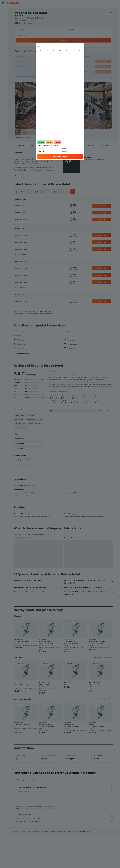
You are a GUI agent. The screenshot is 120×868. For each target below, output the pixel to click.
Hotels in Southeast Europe (58, 864)
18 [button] (38, 62)
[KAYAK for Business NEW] (3, 31)
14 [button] (52, 57)
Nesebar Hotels (71, 864)
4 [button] (38, 52)
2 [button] (29, 52)
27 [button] (47, 66)
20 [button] (47, 62)
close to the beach (20, 424)
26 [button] (43, 66)
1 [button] (57, 48)
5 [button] (43, 52)
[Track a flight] (3, 27)
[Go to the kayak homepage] (13, 3)
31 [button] (33, 71)
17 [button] (33, 62)
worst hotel (31, 415)
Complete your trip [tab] (23, 812)
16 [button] (29, 62)
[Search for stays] (3, 13)
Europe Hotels (32, 864)
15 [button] (57, 57)
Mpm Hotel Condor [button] (45, 674)
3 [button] (33, 52)
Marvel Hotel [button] (19, 672)
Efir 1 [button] (66, 715)
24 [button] (33, 66)
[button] (3, 3)
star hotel (38, 424)
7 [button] (52, 52)
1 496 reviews (28, 23)
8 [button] (57, 52)
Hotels (25, 864)
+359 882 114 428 (21, 20)
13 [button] (47, 57)
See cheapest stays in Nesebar (103, 690)
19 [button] (43, 62)
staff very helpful (30, 419)
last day (17, 428)
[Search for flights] (3, 9)
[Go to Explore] (3, 23)
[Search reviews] (74, 411)
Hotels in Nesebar (23, 824)
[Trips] (3, 36)
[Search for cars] (3, 17)
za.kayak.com (17, 864)
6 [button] (47, 52)
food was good (19, 419)
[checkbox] (23, 461)
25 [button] (38, 66)
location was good (20, 415)
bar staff (40, 419)
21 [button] (52, 62)
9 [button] (29, 57)
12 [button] (43, 57)
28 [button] (52, 66)
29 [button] (57, 66)
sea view (30, 424)
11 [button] (38, 57)
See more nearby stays (106, 648)
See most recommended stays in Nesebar (100, 731)
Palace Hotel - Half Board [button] (97, 674)
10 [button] (33, 57)
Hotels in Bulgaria (43, 864)
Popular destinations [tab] (39, 812)
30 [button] (29, 71)
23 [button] (29, 66)
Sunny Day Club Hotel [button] (21, 715)
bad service (25, 428)
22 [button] (57, 62)
